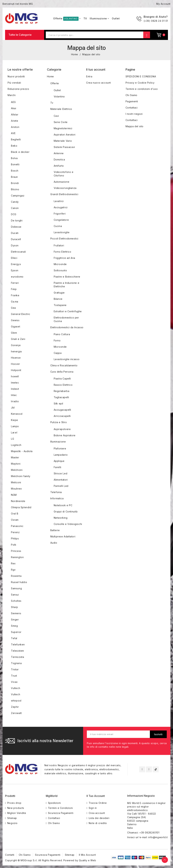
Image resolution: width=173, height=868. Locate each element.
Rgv (13, 570)
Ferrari (15, 283)
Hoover (16, 364)
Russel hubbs (19, 582)
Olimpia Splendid (21, 507)
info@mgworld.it (158, 837)
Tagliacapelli (61, 397)
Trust (14, 676)
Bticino (15, 189)
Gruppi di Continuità (66, 512)
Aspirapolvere (62, 429)
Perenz (15, 532)
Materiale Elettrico (61, 109)
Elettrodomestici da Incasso (67, 327)
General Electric (21, 314)
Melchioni (17, 470)
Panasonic (17, 526)
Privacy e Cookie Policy (140, 83)
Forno (57, 340)
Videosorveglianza (65, 188)
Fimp (14, 289)
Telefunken (18, 644)
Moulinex (16, 489)
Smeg (14, 626)
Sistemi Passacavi (64, 147)
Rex (13, 563)
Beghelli (16, 139)
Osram (15, 520)
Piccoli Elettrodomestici (64, 239)
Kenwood (17, 414)
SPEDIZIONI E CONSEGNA (141, 76)
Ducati (15, 233)
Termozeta (17, 657)
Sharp (15, 607)
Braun (14, 177)
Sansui (15, 595)
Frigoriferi (60, 214)
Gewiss (15, 320)
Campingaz (18, 196)
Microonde (60, 264)
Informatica (57, 498)
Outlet (57, 90)
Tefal (14, 638)
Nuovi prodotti (16, 76)
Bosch (15, 171)
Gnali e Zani (18, 339)
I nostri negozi (134, 114)
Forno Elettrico (63, 252)
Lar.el (14, 432)
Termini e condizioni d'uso (142, 89)
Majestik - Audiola (22, 451)
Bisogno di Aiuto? (156, 17)
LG (13, 439)
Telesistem (17, 651)
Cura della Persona (62, 372)
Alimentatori (61, 480)
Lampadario (61, 455)
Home (50, 76)
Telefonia (56, 492)
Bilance (58, 299)
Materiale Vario (63, 141)
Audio (54, 543)
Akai (14, 108)
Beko (14, 146)
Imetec (15, 383)
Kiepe (15, 420)
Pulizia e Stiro (59, 422)
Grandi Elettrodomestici (64, 194)
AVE (13, 133)
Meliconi (16, 482)
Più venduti (14, 83)
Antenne (59, 153)
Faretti (58, 467)
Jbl (13, 408)
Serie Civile (61, 122)
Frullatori (59, 245)
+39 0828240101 (149, 833)
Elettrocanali (18, 252)
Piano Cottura (62, 334)
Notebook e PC (63, 505)
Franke (15, 295)
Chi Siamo (131, 95)
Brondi (15, 183)
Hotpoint (16, 370)
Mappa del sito (134, 126)
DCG (14, 214)
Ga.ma (15, 302)
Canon (15, 208)
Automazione (62, 182)
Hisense (16, 358)
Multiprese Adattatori (63, 536)
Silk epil (58, 403)
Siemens (16, 613)
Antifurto (59, 166)
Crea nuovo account (98, 83)
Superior (16, 632)
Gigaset (16, 326)
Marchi (12, 95)
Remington (17, 557)
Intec (14, 395)
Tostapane (60, 305)
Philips (15, 538)
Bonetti (15, 164)
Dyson (15, 245)
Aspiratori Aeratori (65, 135)
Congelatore (61, 220)
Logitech (16, 445)
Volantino (59, 96)
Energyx (16, 264)
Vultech (16, 688)
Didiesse (16, 227)
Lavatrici (59, 201)
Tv (52, 103)
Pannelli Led (61, 486)
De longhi (17, 220)
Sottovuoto (60, 270)
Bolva (14, 158)
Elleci (14, 258)
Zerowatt (16, 713)
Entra (89, 76)
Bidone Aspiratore (65, 435)
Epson (15, 270)
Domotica (59, 159)
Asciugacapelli (62, 410)
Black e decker (20, 152)
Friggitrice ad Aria (64, 258)
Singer (15, 620)
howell (15, 376)
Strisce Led (61, 473)
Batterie (55, 530)
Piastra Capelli (62, 379)
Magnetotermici (63, 128)
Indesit (15, 389)
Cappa (58, 353)
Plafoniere (60, 448)
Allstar (15, 115)
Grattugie (59, 293)
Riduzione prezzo (18, 89)
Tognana (16, 663)
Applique (59, 461)
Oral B (15, 514)
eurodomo (17, 277)
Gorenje (16, 345)
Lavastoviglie (62, 232)
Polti (14, 545)
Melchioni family (21, 476)
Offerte (55, 83)
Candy (15, 202)
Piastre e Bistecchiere (67, 277)
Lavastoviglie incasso (67, 359)
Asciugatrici (61, 207)
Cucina (58, 226)
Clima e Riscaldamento (64, 365)
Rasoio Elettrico (63, 385)
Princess (16, 551)
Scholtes (16, 601)
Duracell (16, 239)
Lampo (15, 426)
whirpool (16, 701)
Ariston (15, 127)
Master (15, 457)
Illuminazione (58, 442)
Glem (14, 333)
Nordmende (18, 501)
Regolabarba (62, 391)
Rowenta (16, 576)
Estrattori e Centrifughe (68, 311)
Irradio (15, 401)
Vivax (14, 682)
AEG (13, 102)
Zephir (15, 707)
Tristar (15, 669)
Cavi (56, 116)
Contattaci (132, 108)
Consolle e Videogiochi (68, 524)
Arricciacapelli (62, 416)
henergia (16, 351)
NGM (14, 495)
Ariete (15, 121)
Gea (13, 308)
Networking (61, 518)
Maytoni (16, 464)
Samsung (16, 588)
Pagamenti (132, 101)
